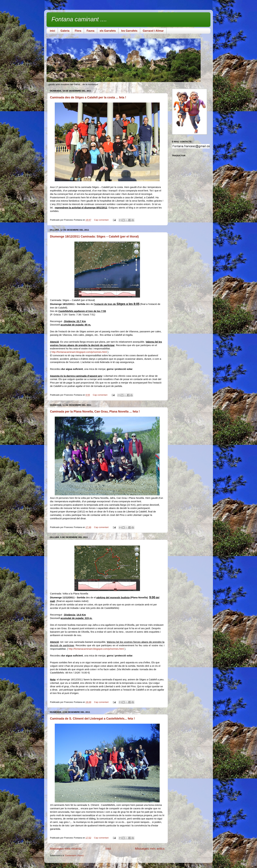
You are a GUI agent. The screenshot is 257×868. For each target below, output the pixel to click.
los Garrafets (129, 31)
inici (52, 31)
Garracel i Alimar (153, 31)
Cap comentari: (102, 220)
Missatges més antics (150, 849)
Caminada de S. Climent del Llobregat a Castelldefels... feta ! (92, 719)
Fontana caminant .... (79, 19)
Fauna (90, 31)
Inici (108, 849)
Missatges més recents (66, 849)
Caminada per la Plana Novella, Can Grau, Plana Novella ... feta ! (95, 412)
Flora (78, 31)
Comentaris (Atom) (74, 855)
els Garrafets (108, 31)
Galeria (65, 31)
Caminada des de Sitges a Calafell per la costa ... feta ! (88, 97)
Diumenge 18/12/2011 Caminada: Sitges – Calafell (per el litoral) (94, 237)
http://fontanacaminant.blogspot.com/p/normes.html (79, 352)
